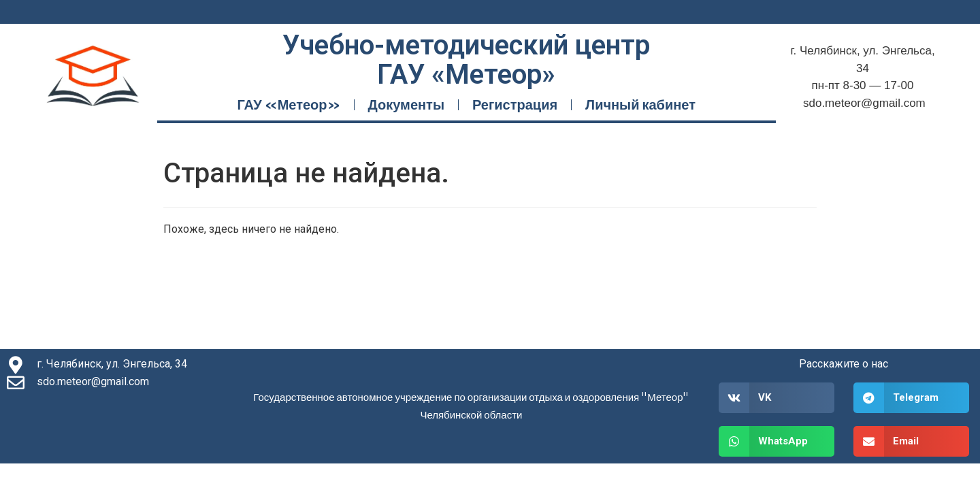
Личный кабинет (640, 104)
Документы (406, 104)
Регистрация (515, 104)
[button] (777, 398)
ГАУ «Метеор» (288, 104)
